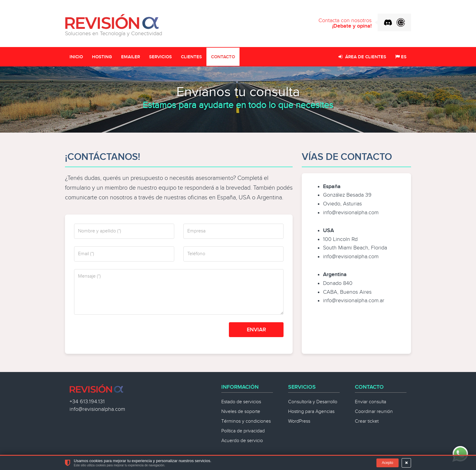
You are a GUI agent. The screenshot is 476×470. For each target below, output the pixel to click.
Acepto (388, 463)
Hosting (102, 57)
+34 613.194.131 (87, 402)
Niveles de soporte (241, 412)
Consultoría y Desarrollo (313, 402)
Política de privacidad (243, 431)
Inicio (76, 57)
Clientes (191, 57)
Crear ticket (367, 421)
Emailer (131, 57)
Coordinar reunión (374, 412)
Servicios (160, 57)
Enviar (256, 330)
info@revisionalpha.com (351, 213)
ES (401, 57)
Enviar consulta (371, 402)
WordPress (299, 421)
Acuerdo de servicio (242, 441)
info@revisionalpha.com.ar (354, 301)
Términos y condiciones (246, 421)
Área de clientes (362, 57)
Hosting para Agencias (311, 412)
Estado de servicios (241, 402)
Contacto (223, 57)
